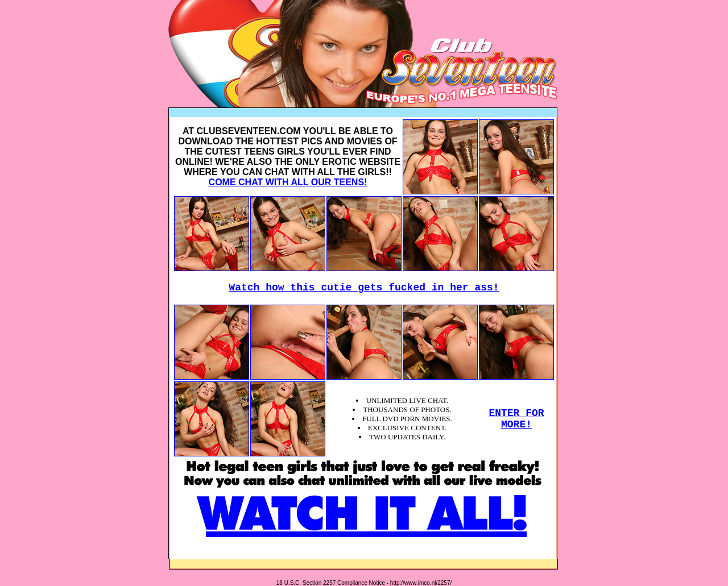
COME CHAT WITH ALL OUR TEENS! (288, 182)
